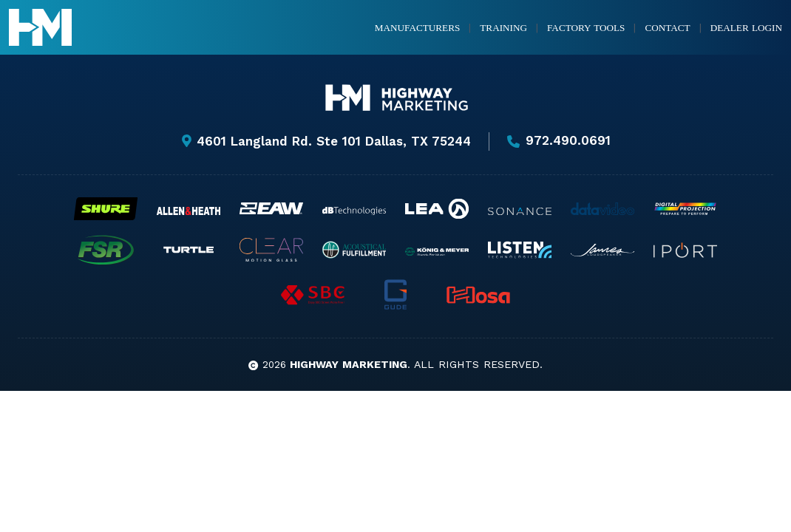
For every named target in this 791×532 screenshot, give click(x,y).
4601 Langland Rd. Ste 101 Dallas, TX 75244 (325, 141)
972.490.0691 (559, 141)
